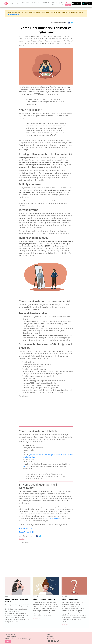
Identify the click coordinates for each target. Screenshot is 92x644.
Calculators (46, 3)
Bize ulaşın (51, 639)
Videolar (50, 637)
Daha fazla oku (8, 625)
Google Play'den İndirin (27, 532)
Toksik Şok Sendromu (70, 599)
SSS (49, 635)
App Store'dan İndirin (26, 528)
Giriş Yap (62, 3)
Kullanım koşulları (10, 637)
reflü (24, 466)
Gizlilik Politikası (10, 635)
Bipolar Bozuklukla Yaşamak (44, 599)
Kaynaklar (22, 539)
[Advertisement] (46, 413)
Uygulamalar (26, 3)
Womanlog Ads (55, 3)
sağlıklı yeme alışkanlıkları (53, 519)
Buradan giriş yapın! (13, 15)
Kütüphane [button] (35, 3)
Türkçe (68, 5)
